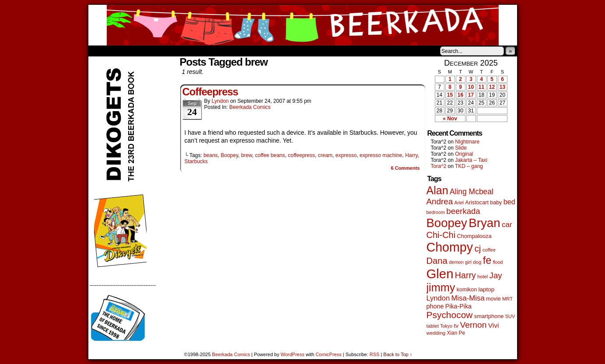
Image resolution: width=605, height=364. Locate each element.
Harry (411, 155)
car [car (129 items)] (507, 225)
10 (471, 87)
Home (101, 51)
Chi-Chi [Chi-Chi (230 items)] (441, 235)
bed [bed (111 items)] (509, 202)
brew (247, 155)
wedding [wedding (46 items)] (436, 333)
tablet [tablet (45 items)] (433, 326)
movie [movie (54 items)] (493, 299)
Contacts (187, 51)
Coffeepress (210, 92)
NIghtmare (467, 142)
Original (464, 154)
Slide (461, 148)
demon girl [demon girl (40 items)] (460, 262)
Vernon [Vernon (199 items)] (473, 325)
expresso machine (381, 155)
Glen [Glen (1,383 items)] (440, 274)
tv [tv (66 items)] (456, 326)
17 (471, 95)
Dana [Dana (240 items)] (437, 261)
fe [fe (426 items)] (487, 260)
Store (154, 51)
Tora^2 (439, 166)
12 (492, 87)
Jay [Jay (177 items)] (496, 275)
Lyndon (220, 101)
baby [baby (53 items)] (496, 203)
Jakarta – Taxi (471, 160)
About (126, 51)
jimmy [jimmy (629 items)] (441, 287)
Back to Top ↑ (398, 354)
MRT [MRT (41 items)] (507, 299)
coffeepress (301, 155)
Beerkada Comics (303, 25)
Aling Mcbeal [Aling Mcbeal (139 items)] (472, 192)
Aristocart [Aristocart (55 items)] (477, 203)
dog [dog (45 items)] (477, 262)
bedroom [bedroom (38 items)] (436, 212)
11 (481, 87)
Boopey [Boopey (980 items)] (447, 223)
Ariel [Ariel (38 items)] (459, 203)
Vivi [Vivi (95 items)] (494, 325)
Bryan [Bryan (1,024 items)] (484, 223)
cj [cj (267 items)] (477, 248)
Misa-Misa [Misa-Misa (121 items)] (468, 298)
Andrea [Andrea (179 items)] (440, 201)
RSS (375, 354)
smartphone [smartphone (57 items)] (489, 316)
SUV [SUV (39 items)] (510, 316)
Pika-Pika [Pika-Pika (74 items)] (458, 306)
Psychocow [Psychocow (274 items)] (450, 315)
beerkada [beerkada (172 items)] (463, 211)
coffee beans (270, 155)
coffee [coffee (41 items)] (489, 250)
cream (325, 155)
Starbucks (196, 161)
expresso (346, 155)
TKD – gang (469, 166)
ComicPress (328, 354)
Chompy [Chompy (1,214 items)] (450, 247)
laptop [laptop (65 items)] (486, 289)
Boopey (230, 155)
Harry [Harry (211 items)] (465, 275)
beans (211, 155)
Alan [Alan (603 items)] (437, 190)
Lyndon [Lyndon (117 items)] (438, 298)
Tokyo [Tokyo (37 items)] (446, 326)
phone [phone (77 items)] (435, 306)
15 (450, 95)
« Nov (450, 119)
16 (460, 95)
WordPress (293, 354)
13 (502, 87)
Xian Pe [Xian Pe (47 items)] (456, 333)
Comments (405, 168)
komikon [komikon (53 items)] (467, 290)
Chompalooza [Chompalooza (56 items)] (474, 236)
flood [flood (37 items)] (498, 262)
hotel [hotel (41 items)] (483, 276)
